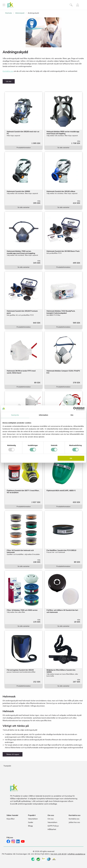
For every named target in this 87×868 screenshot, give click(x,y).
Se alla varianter (63, 148)
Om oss (51, 819)
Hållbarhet (52, 829)
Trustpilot (7, 766)
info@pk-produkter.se (76, 854)
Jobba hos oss (74, 822)
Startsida (8, 13)
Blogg (30, 826)
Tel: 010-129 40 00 (58, 854)
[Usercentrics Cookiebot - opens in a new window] (75, 409)
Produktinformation (24, 148)
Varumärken (33, 819)
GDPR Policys (53, 826)
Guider (31, 822)
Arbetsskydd (20, 13)
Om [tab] (72, 415)
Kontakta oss (8, 71)
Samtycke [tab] (15, 415)
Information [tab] (43, 415)
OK (71, 458)
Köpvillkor (11, 819)
